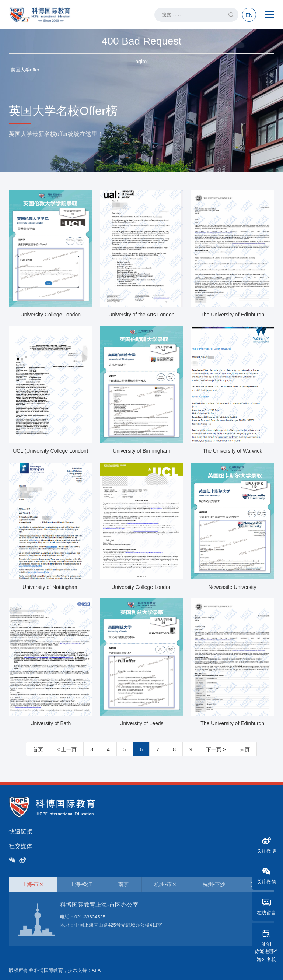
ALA (96, 970)
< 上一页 (67, 749)
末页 (245, 749)
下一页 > (216, 749)
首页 (38, 749)
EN (249, 15)
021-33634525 (90, 917)
